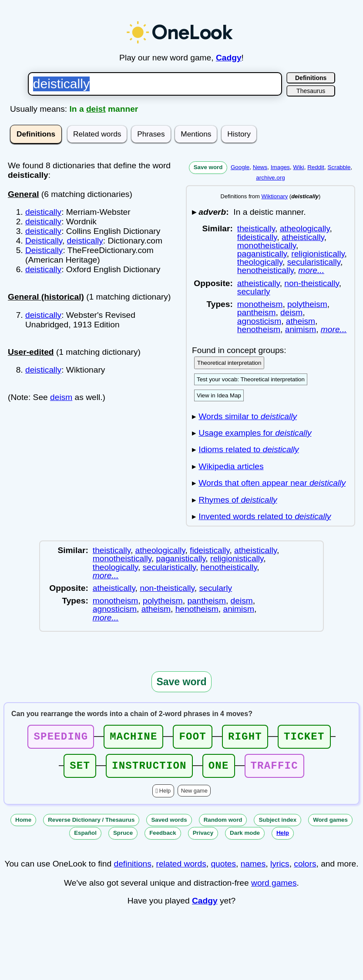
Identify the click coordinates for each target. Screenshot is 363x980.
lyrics (280, 869)
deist (96, 109)
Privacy (203, 838)
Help (165, 796)
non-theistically (312, 283)
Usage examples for (255, 433)
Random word (223, 825)
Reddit (316, 167)
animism (301, 329)
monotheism (260, 304)
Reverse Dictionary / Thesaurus (91, 825)
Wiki (298, 167)
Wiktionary (275, 196)
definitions (132, 869)
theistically (256, 228)
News (260, 167)
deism (61, 397)
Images (280, 167)
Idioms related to (249, 449)
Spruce (123, 838)
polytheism (307, 304)
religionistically (318, 254)
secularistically (314, 262)
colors (305, 869)
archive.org (270, 178)
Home (23, 825)
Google (240, 167)
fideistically (257, 237)
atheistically (303, 237)
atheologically (305, 228)
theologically (260, 262)
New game (194, 796)
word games (274, 888)
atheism (301, 321)
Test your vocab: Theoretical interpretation (251, 379)
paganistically (262, 254)
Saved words (169, 825)
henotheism (259, 329)
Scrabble (339, 167)
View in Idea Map (219, 395)
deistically (43, 212)
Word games (330, 825)
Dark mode (245, 838)
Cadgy (229, 58)
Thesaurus (311, 91)
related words (181, 869)
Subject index (277, 825)
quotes (223, 869)
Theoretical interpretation (229, 363)
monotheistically (267, 245)
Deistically (44, 241)
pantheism (257, 312)
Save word (208, 167)
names (253, 869)
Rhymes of (238, 500)
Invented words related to (265, 516)
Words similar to (248, 416)
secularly (254, 292)
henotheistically (266, 270)
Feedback (163, 838)
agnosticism (259, 321)
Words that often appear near (272, 483)
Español (85, 838)
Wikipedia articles (231, 466)
